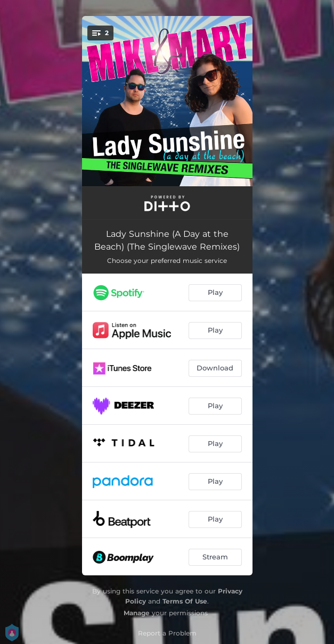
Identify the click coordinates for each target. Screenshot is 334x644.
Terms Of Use (185, 601)
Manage (137, 613)
